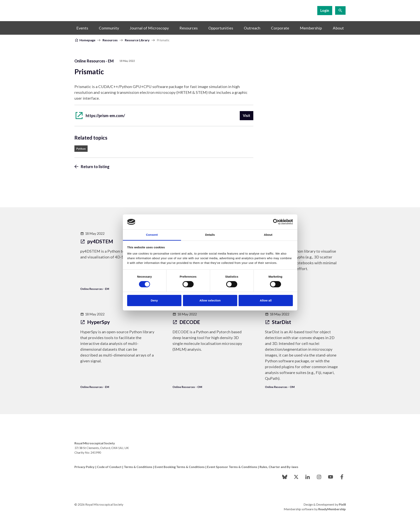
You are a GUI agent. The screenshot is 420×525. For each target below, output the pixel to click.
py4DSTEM (97, 241)
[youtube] (330, 477)
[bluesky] (285, 477)
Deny (154, 300)
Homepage (87, 40)
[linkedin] (308, 477)
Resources (189, 28)
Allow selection (210, 300)
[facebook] (342, 477)
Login (325, 10)
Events (82, 28)
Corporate (280, 28)
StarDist (278, 322)
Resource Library (137, 40)
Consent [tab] (152, 235)
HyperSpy (95, 322)
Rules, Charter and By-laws (279, 467)
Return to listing (95, 167)
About (338, 28)
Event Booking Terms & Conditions (180, 467)
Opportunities (221, 28)
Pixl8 (342, 504)
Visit (247, 116)
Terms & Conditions (138, 467)
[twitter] (296, 477)
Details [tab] (210, 235)
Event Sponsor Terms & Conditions (232, 467)
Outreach (252, 28)
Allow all (266, 300)
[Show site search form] (340, 10)
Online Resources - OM (187, 387)
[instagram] (319, 477)
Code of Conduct (109, 467)
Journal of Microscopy (149, 28)
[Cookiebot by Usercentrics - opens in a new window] (276, 222)
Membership (311, 28)
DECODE (186, 322)
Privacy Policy (85, 467)
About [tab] (268, 235)
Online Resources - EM (94, 61)
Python (81, 149)
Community (109, 28)
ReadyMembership (332, 509)
